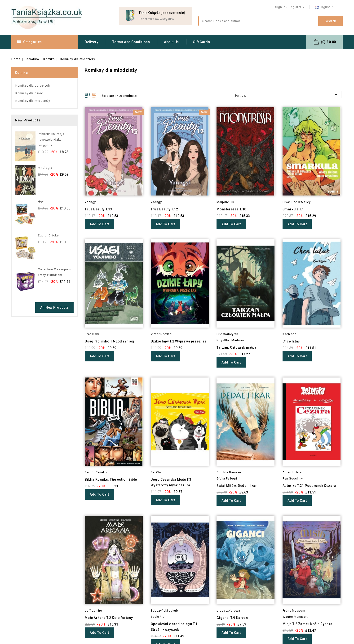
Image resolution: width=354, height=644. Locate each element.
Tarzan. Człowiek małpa (236, 347)
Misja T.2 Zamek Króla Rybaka (308, 624)
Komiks (21, 73)
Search (330, 21)
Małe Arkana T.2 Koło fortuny (109, 618)
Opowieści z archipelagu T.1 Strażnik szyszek (174, 627)
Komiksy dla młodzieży (33, 101)
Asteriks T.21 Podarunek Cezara (309, 486)
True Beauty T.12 (164, 209)
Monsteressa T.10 (231, 209)
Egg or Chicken (49, 235)
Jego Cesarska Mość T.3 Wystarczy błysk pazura (171, 482)
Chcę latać (291, 341)
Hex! (41, 202)
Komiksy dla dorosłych (33, 86)
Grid (88, 96)
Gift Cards (201, 42)
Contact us (335, 7)
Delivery (92, 42)
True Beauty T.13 (98, 209)
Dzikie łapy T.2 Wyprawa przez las (179, 341)
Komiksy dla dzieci (30, 93)
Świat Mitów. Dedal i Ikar (237, 486)
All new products (54, 307)
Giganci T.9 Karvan (232, 618)
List (94, 96)
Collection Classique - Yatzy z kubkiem (54, 272)
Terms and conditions (131, 42)
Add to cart (99, 224)
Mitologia (45, 168)
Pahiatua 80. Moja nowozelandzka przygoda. (51, 140)
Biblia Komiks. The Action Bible (111, 480)
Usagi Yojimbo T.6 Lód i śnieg (109, 341)
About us (171, 42)
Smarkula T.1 (293, 209)
